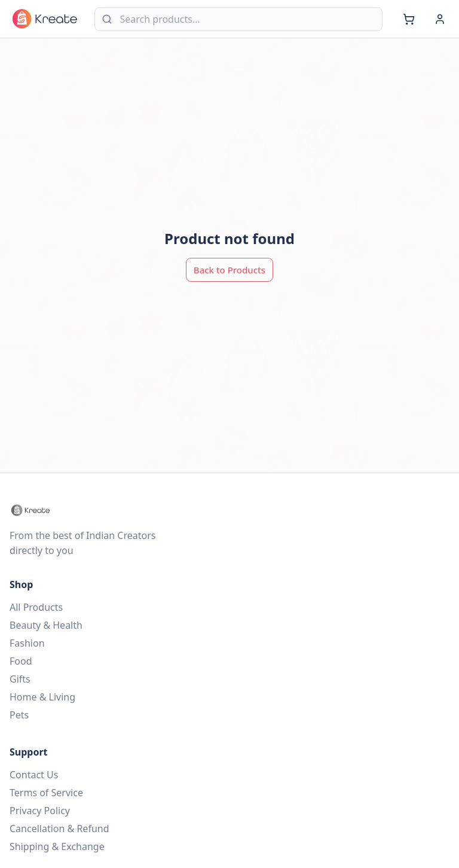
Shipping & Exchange (57, 846)
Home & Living (42, 697)
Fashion (27, 643)
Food (21, 661)
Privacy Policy (40, 811)
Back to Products (229, 270)
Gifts (20, 679)
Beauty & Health (46, 625)
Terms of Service (46, 793)
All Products (36, 607)
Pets (19, 715)
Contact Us (34, 775)
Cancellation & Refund (59, 829)
